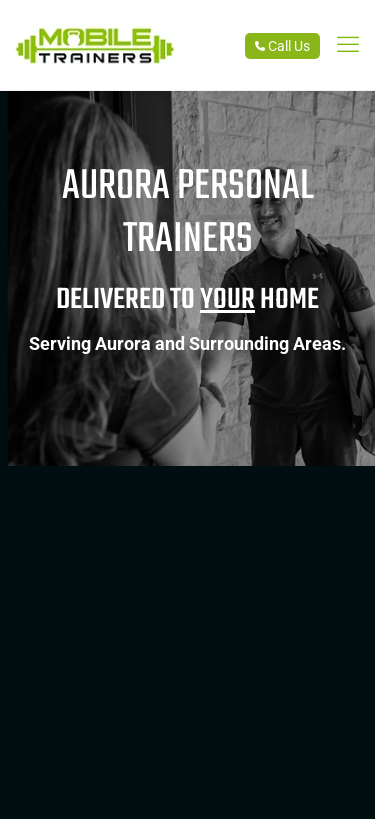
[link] (348, 45)
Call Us (282, 46)
